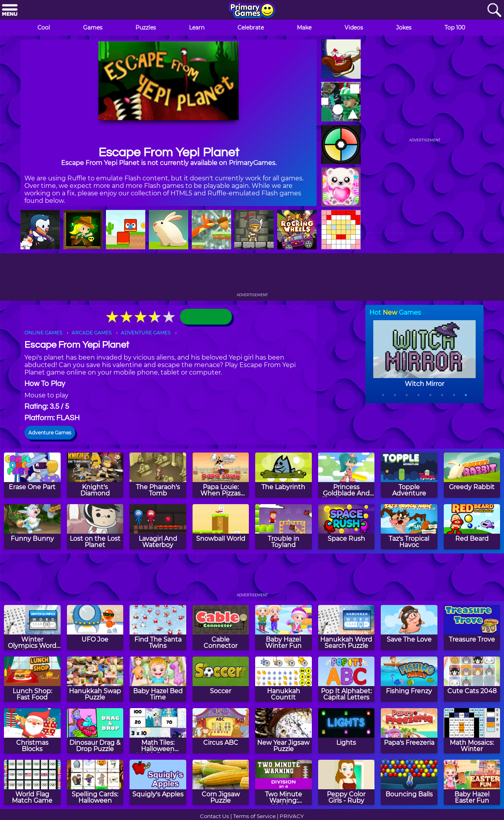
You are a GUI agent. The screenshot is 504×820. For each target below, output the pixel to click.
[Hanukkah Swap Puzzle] (95, 679)
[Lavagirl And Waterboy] (158, 527)
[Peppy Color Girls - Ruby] (346, 782)
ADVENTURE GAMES (146, 333)
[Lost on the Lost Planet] (95, 527)
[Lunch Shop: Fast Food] (32, 679)
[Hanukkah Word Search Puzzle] (346, 628)
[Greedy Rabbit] (472, 475)
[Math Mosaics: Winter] (472, 731)
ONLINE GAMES (43, 333)
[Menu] (10, 10)
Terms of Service (254, 816)
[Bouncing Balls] (409, 782)
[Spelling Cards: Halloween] (95, 782)
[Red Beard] (472, 527)
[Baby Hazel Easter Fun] (472, 782)
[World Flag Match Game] (32, 782)
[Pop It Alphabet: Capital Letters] (346, 679)
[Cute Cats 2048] (472, 679)
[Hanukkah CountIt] (283, 679)
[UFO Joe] (95, 628)
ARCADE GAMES (92, 333)
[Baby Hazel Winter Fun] (283, 628)
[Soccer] (221, 679)
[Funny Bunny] (32, 527)
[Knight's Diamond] (95, 475)
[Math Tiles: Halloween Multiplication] (158, 731)
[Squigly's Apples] (158, 782)
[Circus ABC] (221, 731)
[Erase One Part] (32, 475)
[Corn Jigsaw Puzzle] (221, 782)
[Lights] (346, 731)
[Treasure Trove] (472, 628)
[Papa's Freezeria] (409, 731)
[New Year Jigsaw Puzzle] (283, 731)
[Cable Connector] (221, 628)
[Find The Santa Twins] (158, 628)
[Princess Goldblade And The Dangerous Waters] (346, 475)
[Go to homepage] (252, 11)
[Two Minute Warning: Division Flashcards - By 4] (283, 782)
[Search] (494, 10)
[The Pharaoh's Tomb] (158, 475)
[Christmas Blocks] (32, 731)
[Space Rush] (346, 527)
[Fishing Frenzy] (409, 679)
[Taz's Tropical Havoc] (409, 527)
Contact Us (215, 816)
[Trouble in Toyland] (283, 527)
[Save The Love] (409, 628)
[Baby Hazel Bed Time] (158, 679)
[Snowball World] (221, 527)
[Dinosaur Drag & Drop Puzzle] (95, 731)
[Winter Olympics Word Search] (32, 628)
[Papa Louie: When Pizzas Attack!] (221, 475)
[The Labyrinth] (283, 475)
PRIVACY (292, 816)
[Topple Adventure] (409, 475)
